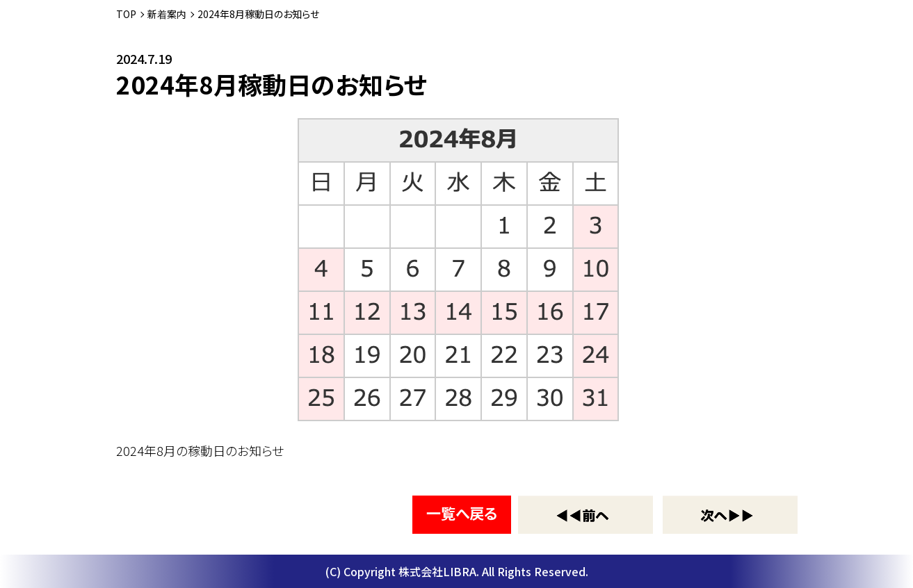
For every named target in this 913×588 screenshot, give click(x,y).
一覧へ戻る (462, 513)
